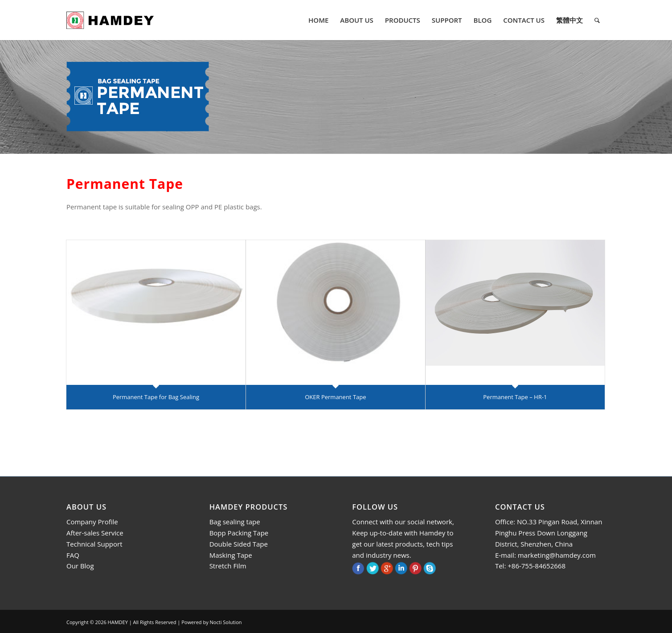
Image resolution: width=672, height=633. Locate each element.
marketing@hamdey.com (557, 555)
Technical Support (94, 544)
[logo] (110, 20)
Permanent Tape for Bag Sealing (156, 397)
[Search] (597, 20)
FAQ (73, 555)
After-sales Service (95, 533)
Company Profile (92, 522)
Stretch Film (228, 566)
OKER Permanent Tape (335, 397)
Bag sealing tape (235, 522)
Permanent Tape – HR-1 (515, 397)
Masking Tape (231, 555)
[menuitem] (318, 20)
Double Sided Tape (239, 544)
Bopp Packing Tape (239, 533)
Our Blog (80, 566)
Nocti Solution (226, 622)
